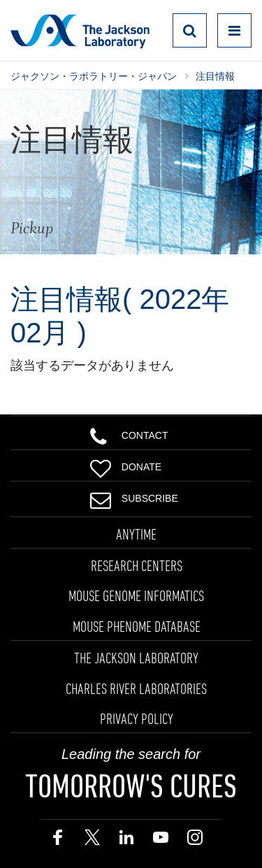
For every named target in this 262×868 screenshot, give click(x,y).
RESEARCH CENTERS (137, 565)
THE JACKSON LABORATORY (136, 658)
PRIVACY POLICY (137, 718)
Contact (129, 434)
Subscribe (134, 497)
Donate (126, 465)
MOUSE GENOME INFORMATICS (136, 595)
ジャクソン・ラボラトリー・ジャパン (94, 76)
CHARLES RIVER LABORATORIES (136, 688)
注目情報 (215, 76)
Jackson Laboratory (80, 31)
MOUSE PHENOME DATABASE (137, 626)
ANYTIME (136, 534)
